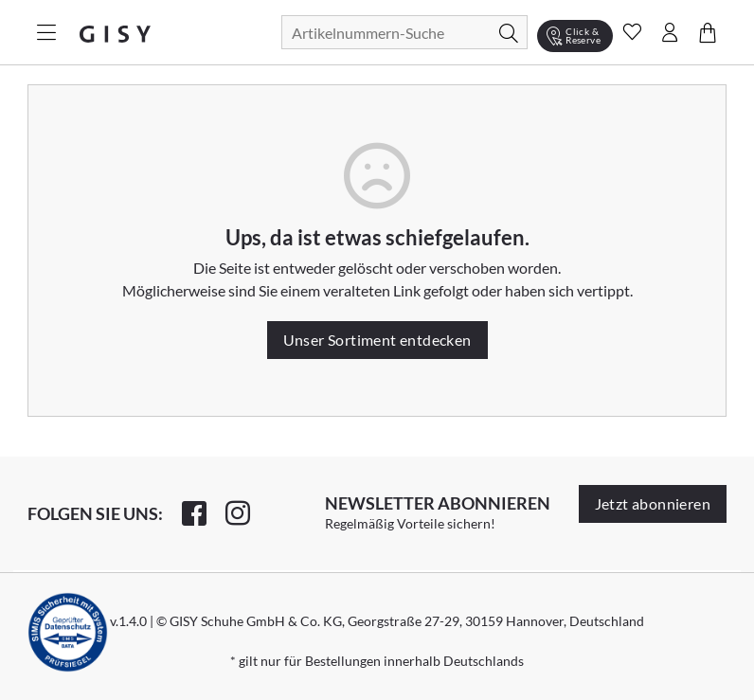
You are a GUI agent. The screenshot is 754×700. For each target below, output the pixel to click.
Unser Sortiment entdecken (377, 340)
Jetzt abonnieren (653, 503)
